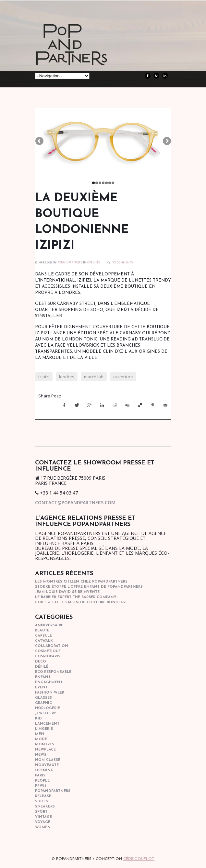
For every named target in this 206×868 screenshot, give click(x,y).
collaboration (52, 646)
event (41, 688)
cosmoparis (48, 657)
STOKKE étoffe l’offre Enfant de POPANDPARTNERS (89, 587)
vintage (43, 817)
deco (41, 662)
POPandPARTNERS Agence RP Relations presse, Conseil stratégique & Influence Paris (84, 55)
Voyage (43, 822)
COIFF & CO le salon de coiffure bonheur (80, 602)
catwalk (44, 641)
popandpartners (53, 791)
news (41, 755)
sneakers (45, 807)
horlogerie (48, 708)
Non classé (48, 760)
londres (67, 377)
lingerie (44, 729)
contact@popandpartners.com (75, 502)
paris (40, 776)
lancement (47, 724)
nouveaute (47, 765)
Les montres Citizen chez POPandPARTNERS (81, 582)
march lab (94, 377)
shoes (42, 801)
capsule (43, 636)
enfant (43, 677)
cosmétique (48, 651)
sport (41, 812)
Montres (45, 745)
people (42, 781)
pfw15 (41, 786)
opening (94, 263)
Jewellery (46, 713)
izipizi (44, 377)
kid (38, 719)
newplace (45, 750)
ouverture (123, 377)
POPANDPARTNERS (70, 263)
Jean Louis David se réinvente (67, 592)
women (43, 827)
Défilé (42, 667)
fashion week (50, 693)
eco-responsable (53, 672)
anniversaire (49, 625)
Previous (40, 141)
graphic (43, 703)
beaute (42, 631)
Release (43, 796)
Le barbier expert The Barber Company (76, 597)
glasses (43, 698)
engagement (49, 682)
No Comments (122, 263)
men (40, 734)
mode (41, 739)
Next (166, 141)
